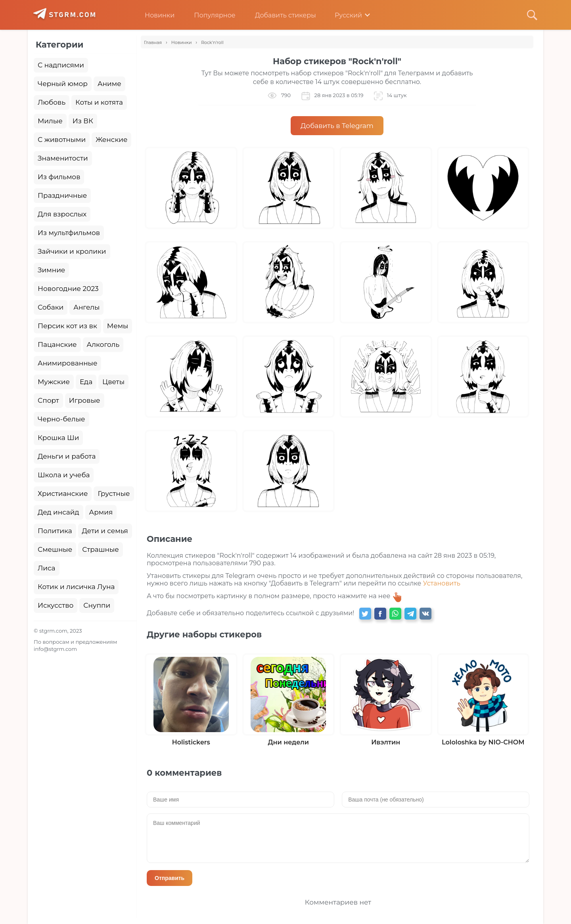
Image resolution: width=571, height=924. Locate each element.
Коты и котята (99, 102)
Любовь (52, 102)
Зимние (51, 270)
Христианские (63, 494)
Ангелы (86, 307)
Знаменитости (63, 158)
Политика (55, 531)
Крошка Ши (58, 438)
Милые (50, 121)
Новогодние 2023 (68, 289)
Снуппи (97, 605)
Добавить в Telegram (337, 126)
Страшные (101, 549)
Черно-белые (61, 419)
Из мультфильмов (69, 233)
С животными (62, 140)
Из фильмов (59, 177)
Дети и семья (105, 531)
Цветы (113, 382)
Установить (442, 583)
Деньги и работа (67, 456)
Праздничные (62, 195)
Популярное (209, 15)
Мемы (118, 326)
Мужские (54, 382)
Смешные (55, 549)
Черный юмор (63, 84)
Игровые (85, 400)
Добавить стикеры (280, 15)
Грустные (114, 494)
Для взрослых (62, 214)
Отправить (170, 878)
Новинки (154, 15)
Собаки (51, 307)
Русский (343, 15)
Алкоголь (103, 344)
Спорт (48, 400)
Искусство (56, 605)
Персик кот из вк (67, 326)
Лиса (47, 568)
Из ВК (83, 121)
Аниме (109, 84)
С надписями (61, 65)
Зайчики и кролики (72, 251)
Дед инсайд (58, 512)
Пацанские (57, 344)
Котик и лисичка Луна (76, 587)
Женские (111, 140)
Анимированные (67, 363)
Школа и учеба (64, 475)
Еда (86, 382)
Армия (101, 512)
